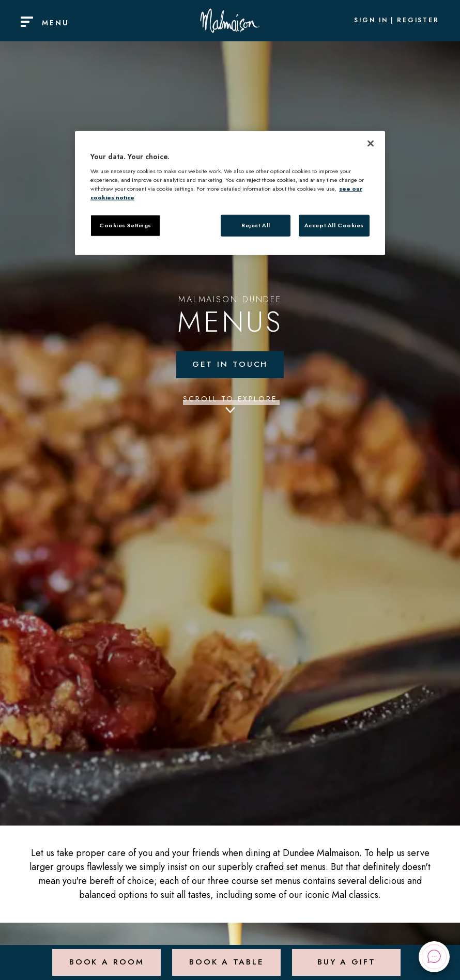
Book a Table (226, 956)
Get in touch (230, 365)
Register (418, 21)
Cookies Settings (125, 225)
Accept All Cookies (334, 225)
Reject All (256, 225)
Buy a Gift (346, 956)
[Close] (371, 143)
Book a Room (106, 956)
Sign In (371, 21)
